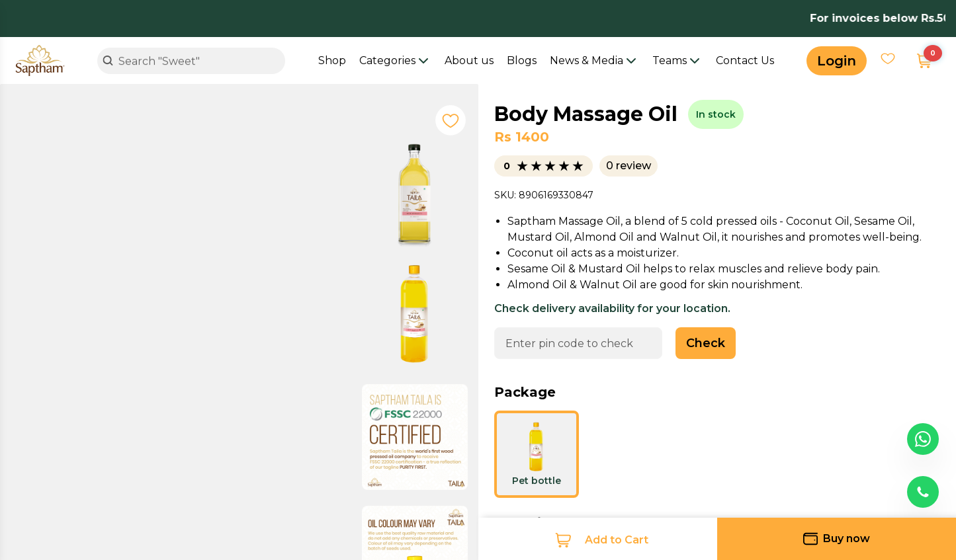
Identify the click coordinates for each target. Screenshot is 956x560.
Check (706, 343)
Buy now (837, 539)
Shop (332, 60)
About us (469, 60)
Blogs (522, 60)
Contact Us (745, 60)
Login (837, 61)
